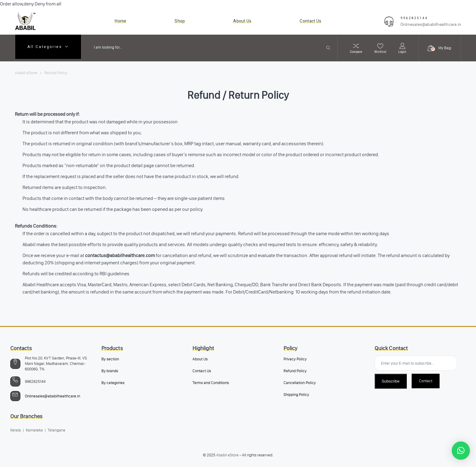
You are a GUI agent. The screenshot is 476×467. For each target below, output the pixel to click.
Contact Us (202, 371)
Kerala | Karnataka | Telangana (38, 430)
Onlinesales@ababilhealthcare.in (431, 24)
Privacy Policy (295, 359)
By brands (110, 371)
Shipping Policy (296, 395)
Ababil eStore (227, 455)
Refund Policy (295, 371)
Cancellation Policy (300, 383)
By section (110, 359)
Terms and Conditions (211, 383)
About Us (200, 359)
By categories (113, 383)
